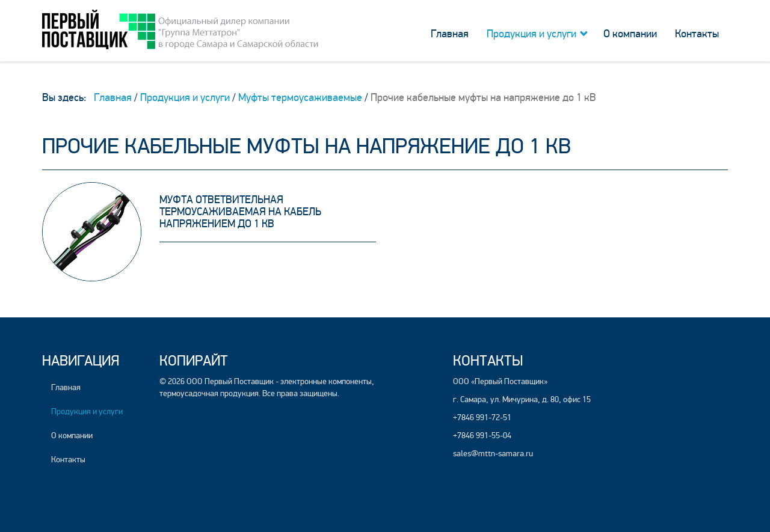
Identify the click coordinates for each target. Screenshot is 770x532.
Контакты (697, 34)
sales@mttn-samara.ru (493, 454)
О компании (630, 34)
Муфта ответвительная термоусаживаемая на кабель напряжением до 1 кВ (240, 212)
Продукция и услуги (531, 34)
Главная (450, 34)
